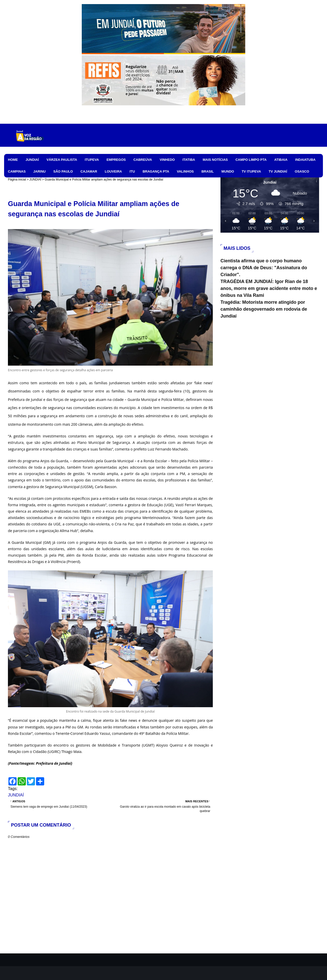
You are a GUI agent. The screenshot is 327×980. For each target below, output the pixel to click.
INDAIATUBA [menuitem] (305, 160)
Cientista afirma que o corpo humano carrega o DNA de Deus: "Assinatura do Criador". (264, 268)
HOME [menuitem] (13, 160)
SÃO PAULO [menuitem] (63, 171)
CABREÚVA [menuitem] (143, 160)
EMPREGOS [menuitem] (116, 160)
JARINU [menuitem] (39, 171)
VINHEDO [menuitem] (167, 160)
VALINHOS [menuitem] (185, 171)
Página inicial (17, 179)
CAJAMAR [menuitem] (89, 171)
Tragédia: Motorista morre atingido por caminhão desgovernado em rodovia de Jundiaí (264, 309)
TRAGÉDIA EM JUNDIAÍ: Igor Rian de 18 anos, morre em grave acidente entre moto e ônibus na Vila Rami (269, 288)
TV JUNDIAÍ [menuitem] (278, 171)
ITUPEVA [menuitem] (92, 160)
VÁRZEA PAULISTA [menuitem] (62, 160)
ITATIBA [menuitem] (189, 160)
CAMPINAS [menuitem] (17, 171)
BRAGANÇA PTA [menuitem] (156, 171)
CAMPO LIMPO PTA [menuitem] (251, 160)
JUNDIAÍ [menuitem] (32, 160)
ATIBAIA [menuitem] (281, 160)
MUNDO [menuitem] (228, 171)
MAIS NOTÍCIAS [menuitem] (215, 160)
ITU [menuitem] (132, 171)
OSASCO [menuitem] (302, 171)
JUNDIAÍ (35, 179)
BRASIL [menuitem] (207, 171)
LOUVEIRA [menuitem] (113, 171)
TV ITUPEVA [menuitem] (251, 171)
